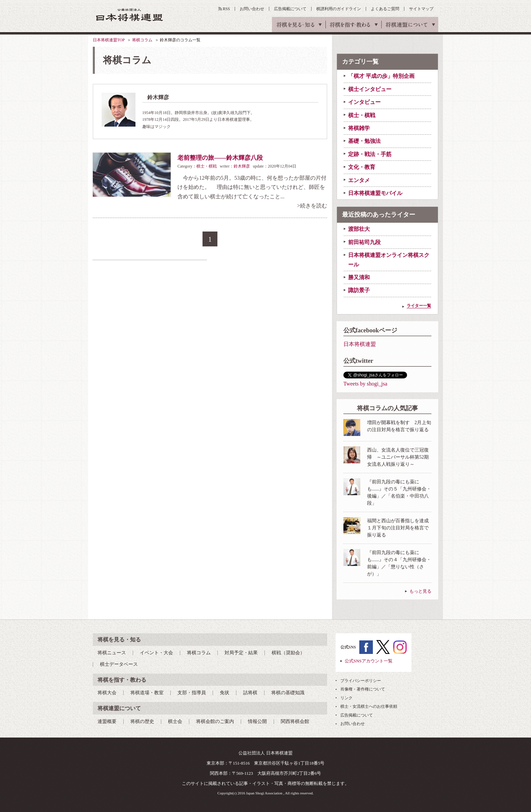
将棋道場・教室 (147, 693)
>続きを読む (312, 206)
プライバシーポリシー (361, 681)
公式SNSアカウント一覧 (369, 661)
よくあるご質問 (385, 9)
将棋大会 (107, 693)
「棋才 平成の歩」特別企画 (381, 76)
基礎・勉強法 (364, 141)
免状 (225, 693)
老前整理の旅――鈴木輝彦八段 (220, 158)
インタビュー (364, 102)
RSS (226, 9)
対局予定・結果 (241, 653)
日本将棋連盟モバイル (375, 193)
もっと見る (420, 591)
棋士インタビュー (370, 89)
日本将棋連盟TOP (109, 40)
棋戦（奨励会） (288, 653)
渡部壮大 (359, 229)
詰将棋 (250, 693)
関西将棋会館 (295, 721)
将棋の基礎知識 (288, 693)
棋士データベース (119, 664)
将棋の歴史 (142, 721)
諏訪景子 (359, 290)
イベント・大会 (156, 653)
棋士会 (175, 721)
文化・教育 (362, 167)
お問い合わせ (252, 9)
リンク (346, 698)
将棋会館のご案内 (215, 721)
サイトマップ (421, 9)
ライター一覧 (419, 306)
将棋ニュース (112, 653)
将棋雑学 (359, 128)
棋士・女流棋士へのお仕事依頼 (369, 706)
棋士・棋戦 (207, 166)
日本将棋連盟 (360, 344)
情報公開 (257, 721)
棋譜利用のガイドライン (339, 9)
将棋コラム (142, 40)
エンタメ (359, 180)
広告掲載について (290, 9)
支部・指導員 (192, 693)
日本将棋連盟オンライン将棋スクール (389, 260)
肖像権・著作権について (363, 689)
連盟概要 (107, 721)
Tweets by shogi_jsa (365, 384)
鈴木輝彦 (242, 166)
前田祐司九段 (364, 242)
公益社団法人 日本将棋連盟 (130, 15)
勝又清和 (359, 277)
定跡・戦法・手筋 (370, 154)
